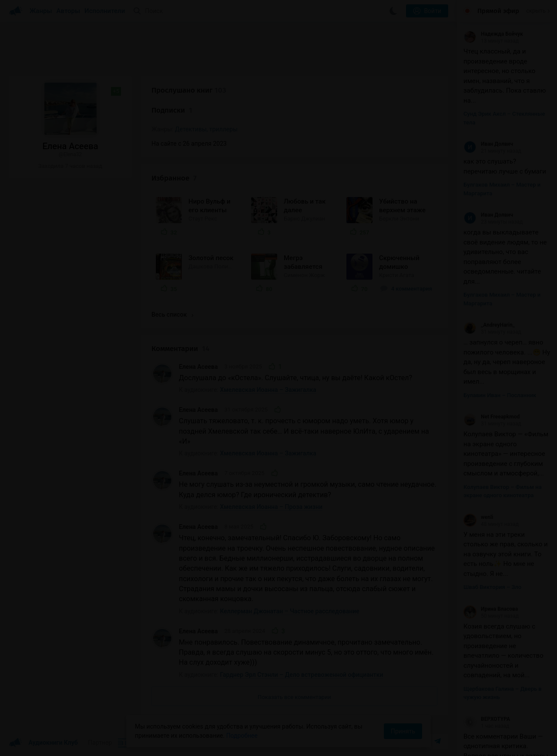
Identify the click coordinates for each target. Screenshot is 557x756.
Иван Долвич (488, 144)
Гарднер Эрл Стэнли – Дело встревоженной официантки (302, 675)
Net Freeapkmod (492, 417)
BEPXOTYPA (487, 719)
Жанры (41, 11)
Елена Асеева (198, 367)
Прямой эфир (498, 11)
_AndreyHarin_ (489, 325)
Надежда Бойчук (493, 34)
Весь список (172, 314)
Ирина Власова (491, 609)
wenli (478, 517)
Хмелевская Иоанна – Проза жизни (272, 507)
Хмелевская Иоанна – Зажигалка (268, 390)
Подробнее (242, 736)
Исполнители (105, 11)
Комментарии (180, 349)
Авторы (69, 11)
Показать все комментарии (294, 697)
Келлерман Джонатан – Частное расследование (290, 611)
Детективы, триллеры (206, 129)
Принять (403, 731)
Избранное (174, 178)
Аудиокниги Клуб (43, 743)
